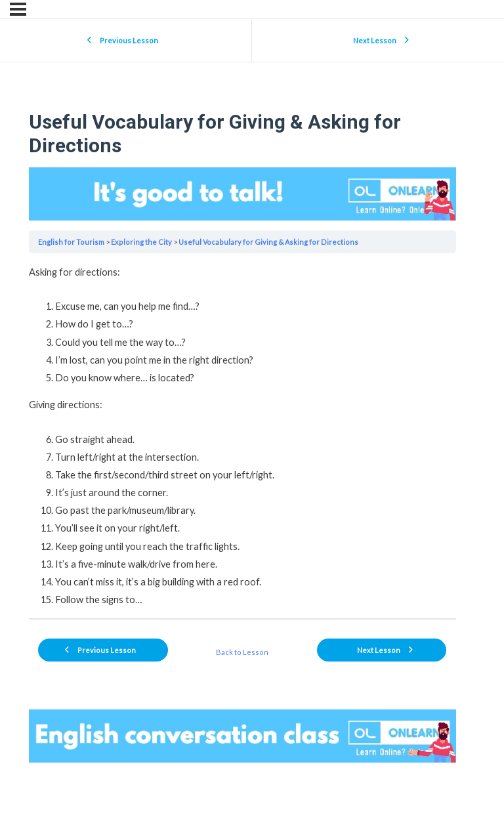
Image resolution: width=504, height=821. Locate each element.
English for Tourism (71, 242)
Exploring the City (141, 242)
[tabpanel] (242, 436)
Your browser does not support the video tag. (242, 194)
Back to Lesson (242, 652)
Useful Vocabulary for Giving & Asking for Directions (268, 242)
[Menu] (18, 9)
